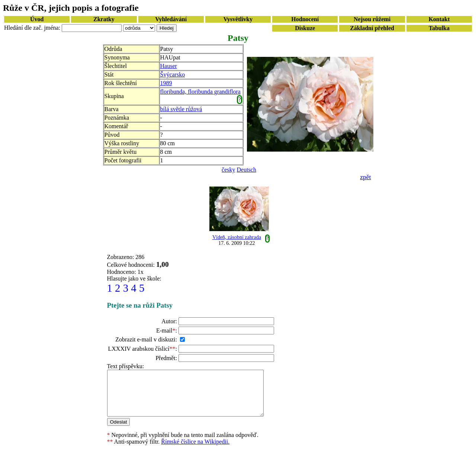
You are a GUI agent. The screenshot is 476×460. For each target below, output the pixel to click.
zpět (365, 177)
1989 (166, 83)
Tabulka (439, 28)
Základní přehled (372, 28)
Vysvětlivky (238, 19)
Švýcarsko (173, 74)
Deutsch (247, 170)
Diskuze (305, 28)
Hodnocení (305, 19)
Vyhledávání (171, 19)
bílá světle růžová (181, 109)
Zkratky (104, 19)
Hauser (169, 66)
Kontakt (439, 19)
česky (228, 170)
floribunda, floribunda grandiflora (200, 92)
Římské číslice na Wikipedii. (195, 451)
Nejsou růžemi (372, 19)
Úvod (37, 19)
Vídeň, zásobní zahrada (237, 237)
